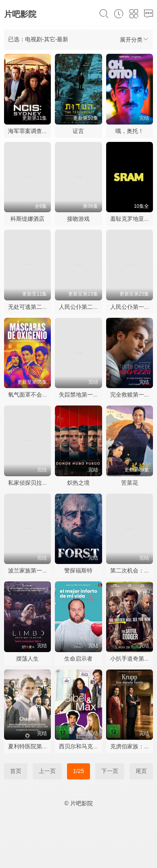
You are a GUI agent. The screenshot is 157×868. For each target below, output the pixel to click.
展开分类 (134, 39)
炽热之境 (78, 483)
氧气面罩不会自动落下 (36, 395)
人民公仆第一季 (130, 307)
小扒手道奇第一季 (133, 659)
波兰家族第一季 (28, 570)
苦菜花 (130, 483)
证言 (78, 131)
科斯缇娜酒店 (27, 219)
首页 (16, 771)
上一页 (47, 771)
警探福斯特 (78, 570)
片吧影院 (20, 14)
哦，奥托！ (130, 131)
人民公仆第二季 (79, 307)
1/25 (78, 771)
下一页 (110, 771)
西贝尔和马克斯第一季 (87, 746)
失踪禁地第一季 (79, 395)
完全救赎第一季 (130, 395)
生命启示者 (78, 659)
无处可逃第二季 (28, 307)
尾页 (141, 771)
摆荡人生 (27, 659)
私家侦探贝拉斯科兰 (33, 483)
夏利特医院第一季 (31, 746)
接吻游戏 (78, 219)
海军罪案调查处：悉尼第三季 (45, 131)
